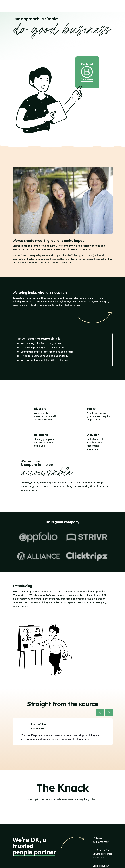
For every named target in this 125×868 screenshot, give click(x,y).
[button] (100, 712)
